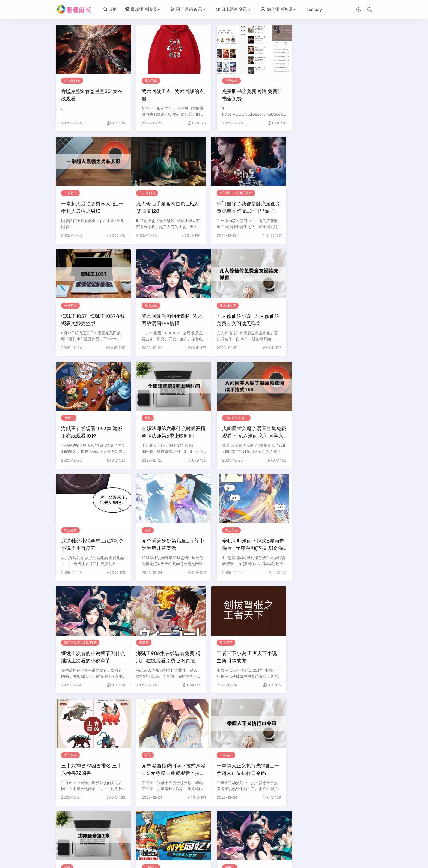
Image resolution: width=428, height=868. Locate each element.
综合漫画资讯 (277, 9)
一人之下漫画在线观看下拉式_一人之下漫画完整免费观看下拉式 (174, 773)
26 (334, 821)
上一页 (90, 821)
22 (287, 821)
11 (164, 821)
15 (208, 821)
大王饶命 (231, 81)
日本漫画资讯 (231, 9)
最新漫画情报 (141, 9)
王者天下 (151, 530)
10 (152, 821)
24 (310, 821)
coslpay (314, 9)
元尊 (228, 306)
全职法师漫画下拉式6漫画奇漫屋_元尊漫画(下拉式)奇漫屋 (253, 436)
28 (357, 821)
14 (197, 821)
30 (191, 831)
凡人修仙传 (72, 81)
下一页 (230, 831)
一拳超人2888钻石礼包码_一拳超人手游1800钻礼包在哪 (252, 661)
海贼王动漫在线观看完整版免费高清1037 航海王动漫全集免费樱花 (335, 661)
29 (180, 831)
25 (322, 821)
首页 (110, 9)
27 (345, 821)
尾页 (247, 831)
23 (298, 821)
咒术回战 (151, 81)
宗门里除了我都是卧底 (161, 193)
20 (264, 821)
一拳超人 (312, 81)
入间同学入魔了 (317, 306)
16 (219, 821)
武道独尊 (70, 418)
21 (275, 821)
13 (186, 821)
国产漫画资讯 (186, 9)
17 (231, 821)
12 (174, 821)
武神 (148, 643)
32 (215, 831)
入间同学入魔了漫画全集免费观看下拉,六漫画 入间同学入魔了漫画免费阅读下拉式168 (335, 324)
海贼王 (149, 306)
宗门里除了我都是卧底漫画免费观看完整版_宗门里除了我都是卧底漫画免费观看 (174, 211)
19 (252, 821)
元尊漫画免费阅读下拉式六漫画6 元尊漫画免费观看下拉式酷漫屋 (335, 548)
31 (203, 831)
